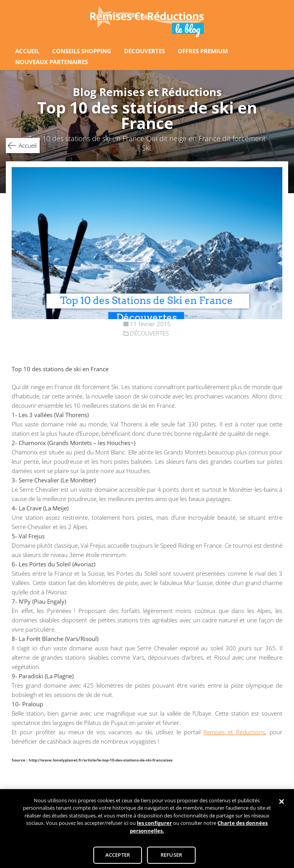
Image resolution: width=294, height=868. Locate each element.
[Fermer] (282, 804)
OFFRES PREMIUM (203, 51)
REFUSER (171, 858)
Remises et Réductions (234, 732)
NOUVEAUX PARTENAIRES (52, 62)
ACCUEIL (27, 51)
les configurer (154, 826)
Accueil (28, 145)
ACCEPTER (118, 858)
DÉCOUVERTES (144, 51)
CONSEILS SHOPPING (82, 51)
